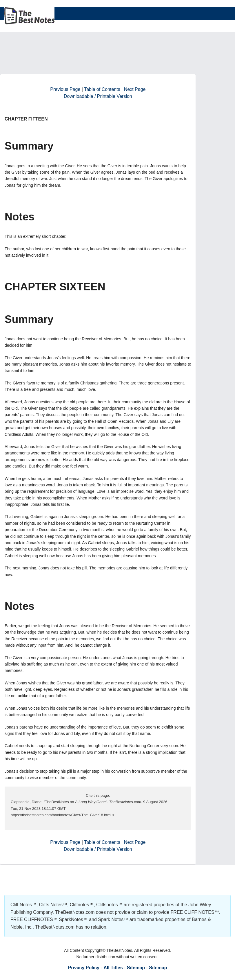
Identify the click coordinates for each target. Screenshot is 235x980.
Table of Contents (102, 89)
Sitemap (136, 968)
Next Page (135, 89)
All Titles (113, 968)
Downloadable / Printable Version (98, 96)
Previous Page (65, 89)
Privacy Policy (84, 968)
